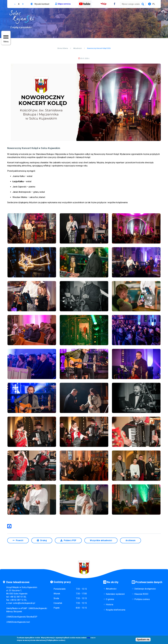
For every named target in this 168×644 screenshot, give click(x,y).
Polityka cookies (142, 599)
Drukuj (44, 540)
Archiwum (131, 540)
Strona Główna (63, 48)
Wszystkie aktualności (101, 540)
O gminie (110, 599)
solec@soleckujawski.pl (24, 603)
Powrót (20, 540)
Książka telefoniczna (116, 610)
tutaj (88, 638)
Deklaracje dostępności (145, 589)
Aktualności (78, 48)
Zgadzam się (143, 640)
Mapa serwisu (64, 4)
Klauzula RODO (141, 594)
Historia (110, 605)
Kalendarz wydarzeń (115, 594)
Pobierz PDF (70, 540)
